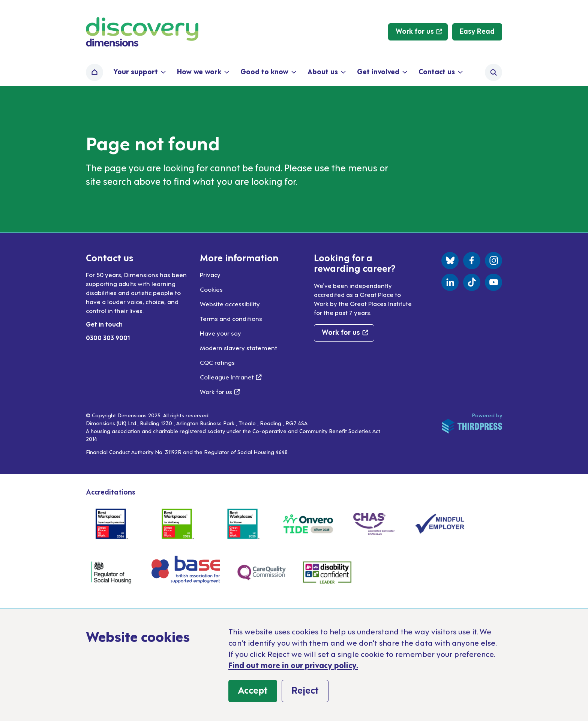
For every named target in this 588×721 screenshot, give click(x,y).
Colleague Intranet (231, 377)
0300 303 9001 (108, 337)
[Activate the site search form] (493, 72)
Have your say (220, 333)
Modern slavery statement (238, 348)
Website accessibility (230, 304)
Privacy (210, 274)
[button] (139, 72)
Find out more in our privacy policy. (293, 665)
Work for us (220, 391)
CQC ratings (217, 362)
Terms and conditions (231, 318)
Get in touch (104, 324)
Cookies (211, 289)
